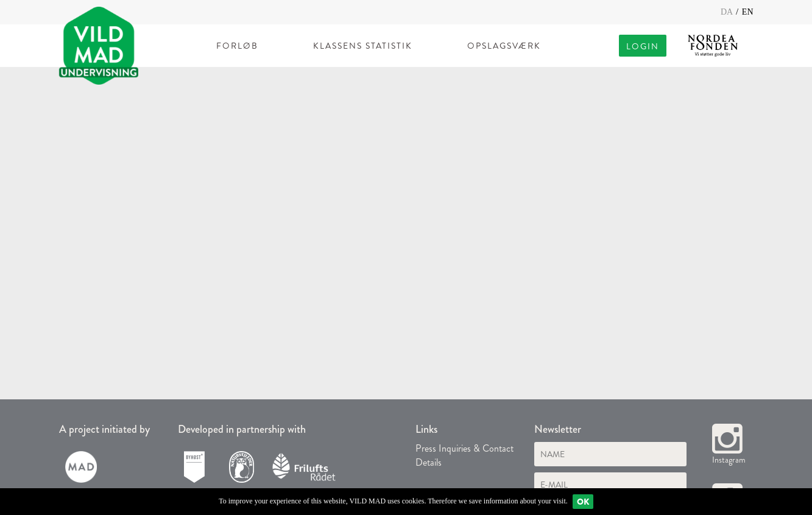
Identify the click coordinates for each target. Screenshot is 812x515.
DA (728, 12)
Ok (583, 502)
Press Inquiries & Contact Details (464, 455)
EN (748, 12)
